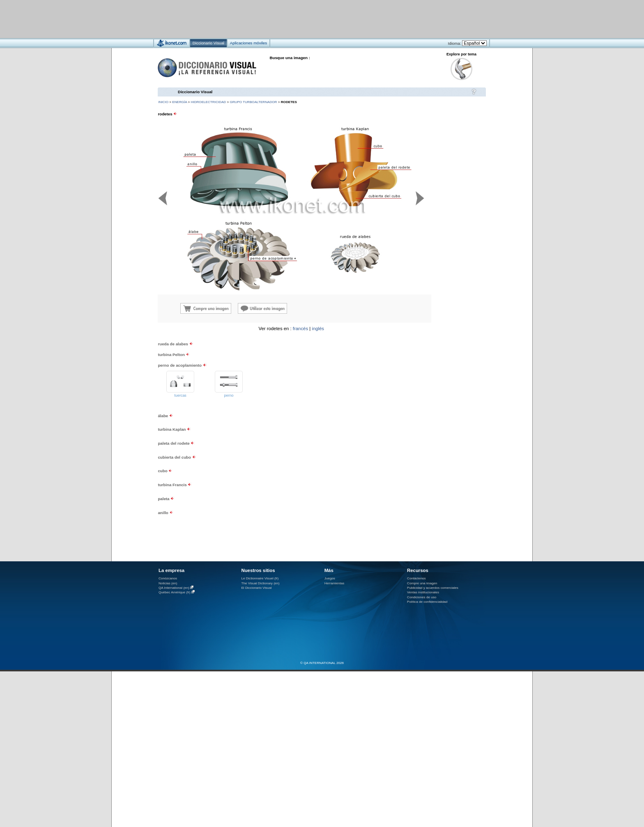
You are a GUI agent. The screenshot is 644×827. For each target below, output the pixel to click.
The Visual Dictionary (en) (260, 583)
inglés (318, 329)
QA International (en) (174, 588)
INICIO (163, 102)
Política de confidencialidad (427, 602)
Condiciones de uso (422, 597)
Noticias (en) (168, 583)
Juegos (330, 578)
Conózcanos (168, 578)
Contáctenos (416, 578)
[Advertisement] (298, 19)
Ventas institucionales (423, 592)
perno (229, 395)
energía (179, 102)
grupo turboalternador (253, 102)
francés (300, 329)
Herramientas (335, 583)
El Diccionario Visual (256, 588)
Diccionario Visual (195, 92)
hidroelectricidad (209, 102)
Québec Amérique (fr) (175, 592)
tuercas (181, 395)
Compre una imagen (422, 583)
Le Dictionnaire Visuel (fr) (260, 578)
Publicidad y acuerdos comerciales (433, 588)
